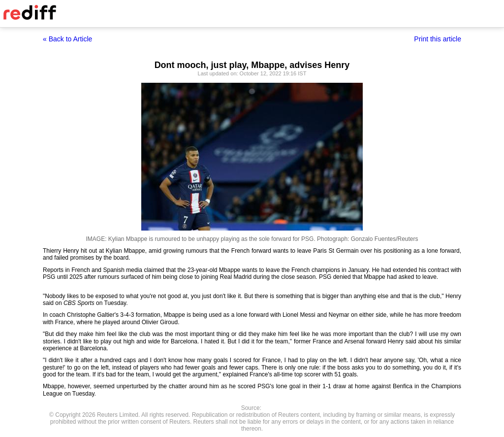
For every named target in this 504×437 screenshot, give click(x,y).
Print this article (438, 39)
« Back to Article (67, 39)
